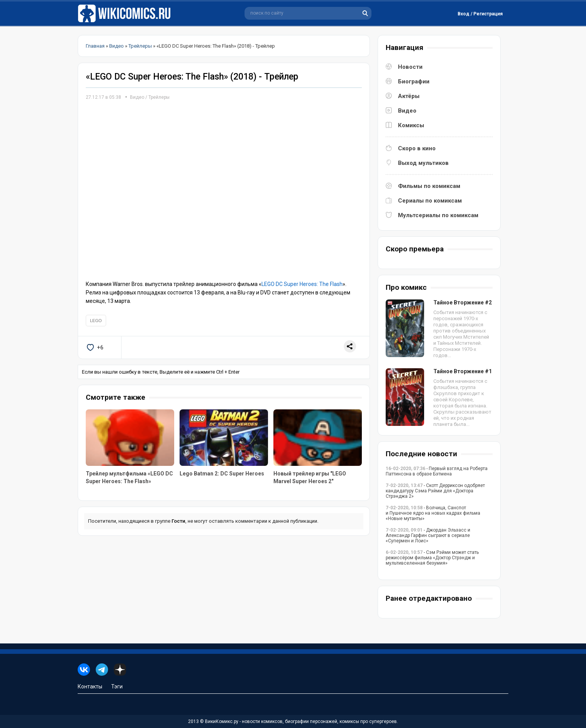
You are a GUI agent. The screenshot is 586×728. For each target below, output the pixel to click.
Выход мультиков (423, 163)
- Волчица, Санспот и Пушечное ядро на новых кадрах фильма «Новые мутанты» (433, 513)
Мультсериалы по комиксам (438, 215)
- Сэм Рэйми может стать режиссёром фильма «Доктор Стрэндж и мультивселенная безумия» (432, 558)
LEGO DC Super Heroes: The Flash (302, 284)
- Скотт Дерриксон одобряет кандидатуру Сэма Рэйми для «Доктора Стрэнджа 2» (435, 491)
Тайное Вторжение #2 (463, 303)
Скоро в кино (417, 148)
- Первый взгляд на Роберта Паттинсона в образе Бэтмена (437, 471)
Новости (410, 67)
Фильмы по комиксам (429, 186)
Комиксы (411, 125)
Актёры (409, 96)
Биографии (414, 81)
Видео (137, 97)
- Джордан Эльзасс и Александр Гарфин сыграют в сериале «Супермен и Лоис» (428, 535)
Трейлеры (159, 97)
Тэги (117, 686)
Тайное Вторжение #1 (463, 371)
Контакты (90, 686)
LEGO (96, 321)
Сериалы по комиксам (430, 201)
